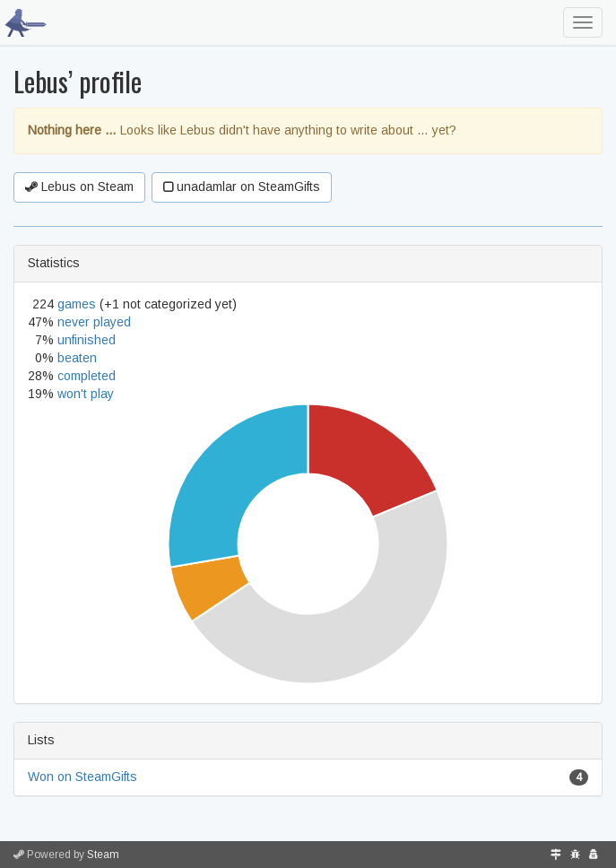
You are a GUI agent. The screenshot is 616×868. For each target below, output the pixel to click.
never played (94, 322)
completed (87, 376)
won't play (86, 394)
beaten (77, 358)
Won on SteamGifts (82, 777)
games (77, 304)
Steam (103, 855)
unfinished (87, 340)
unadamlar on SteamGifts (242, 187)
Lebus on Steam (79, 187)
